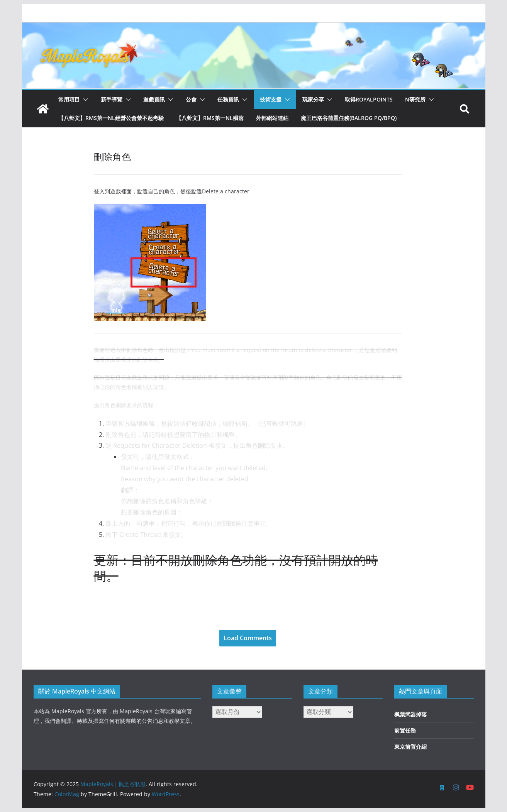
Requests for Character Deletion (160, 445)
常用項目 (69, 99)
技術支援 (271, 99)
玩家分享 (313, 99)
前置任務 (405, 730)
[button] (84, 100)
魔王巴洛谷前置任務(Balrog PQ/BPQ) (349, 118)
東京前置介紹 (410, 747)
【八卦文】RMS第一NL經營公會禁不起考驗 (111, 118)
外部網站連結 (272, 118)
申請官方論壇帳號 (130, 423)
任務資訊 (228, 99)
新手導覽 (112, 99)
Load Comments (248, 638)
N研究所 (415, 99)
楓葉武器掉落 (410, 714)
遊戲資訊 (154, 99)
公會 (191, 99)
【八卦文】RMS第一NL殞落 (210, 118)
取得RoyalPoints (369, 99)
